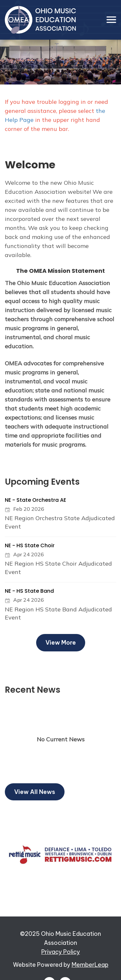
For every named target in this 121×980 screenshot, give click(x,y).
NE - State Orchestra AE (35, 500)
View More (61, 643)
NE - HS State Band (29, 591)
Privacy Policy (61, 952)
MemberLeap (90, 965)
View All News (35, 792)
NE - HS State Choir (30, 545)
